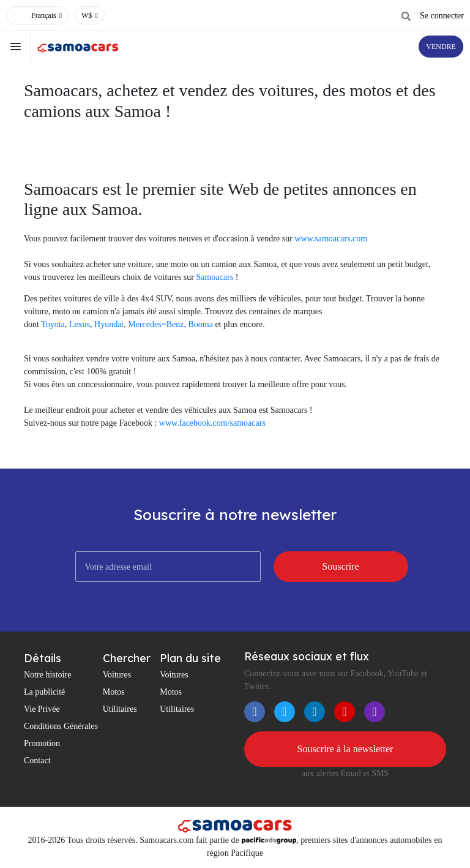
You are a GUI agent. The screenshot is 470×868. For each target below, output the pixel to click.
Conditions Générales (61, 726)
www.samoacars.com (331, 239)
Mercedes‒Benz (156, 324)
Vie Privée (42, 709)
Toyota (53, 324)
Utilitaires (120, 709)
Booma (200, 324)
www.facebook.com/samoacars (212, 423)
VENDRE (441, 47)
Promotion (42, 743)
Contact (37, 760)
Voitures (117, 675)
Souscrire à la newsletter (345, 749)
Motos (114, 692)
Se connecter (442, 16)
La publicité (44, 692)
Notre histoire (47, 675)
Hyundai (109, 324)
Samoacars (214, 277)
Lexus (80, 324)
